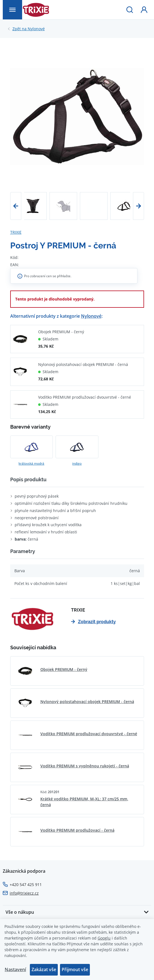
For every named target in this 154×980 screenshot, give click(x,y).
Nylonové (29, 29)
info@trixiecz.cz (24, 893)
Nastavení (15, 969)
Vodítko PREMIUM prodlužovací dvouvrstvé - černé (85, 397)
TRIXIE (16, 232)
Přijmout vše (75, 969)
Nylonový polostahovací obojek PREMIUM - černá (83, 364)
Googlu (104, 938)
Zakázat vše (44, 969)
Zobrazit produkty (93, 622)
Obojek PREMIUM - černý (61, 332)
